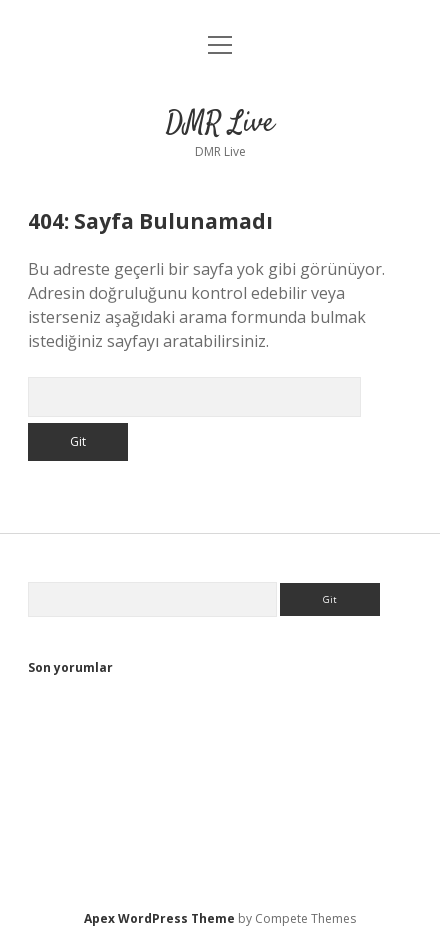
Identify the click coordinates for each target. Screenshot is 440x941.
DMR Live (220, 124)
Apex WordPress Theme (159, 918)
